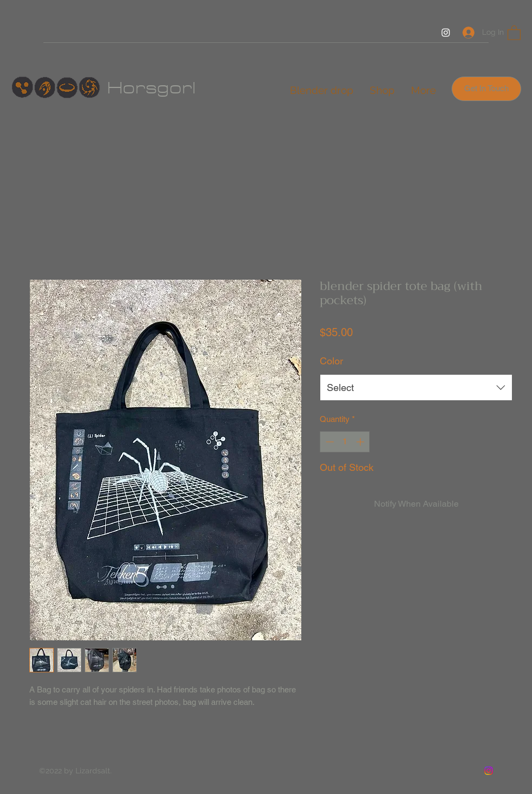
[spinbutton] (345, 442)
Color (331, 361)
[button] (514, 32)
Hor (126, 88)
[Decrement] (329, 442)
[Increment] (361, 442)
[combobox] (416, 388)
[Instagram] (446, 33)
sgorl (171, 88)
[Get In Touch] (486, 89)
